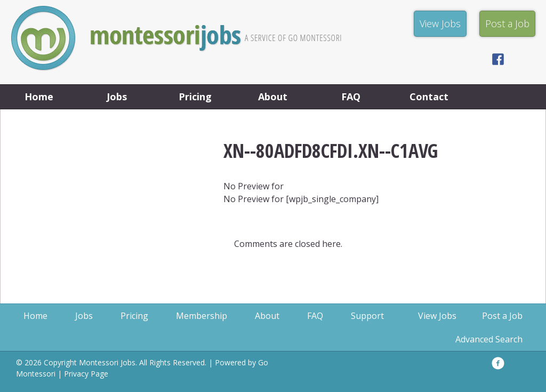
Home (39, 97)
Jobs (117, 97)
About (273, 97)
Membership (202, 316)
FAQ (351, 97)
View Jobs (437, 316)
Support (367, 316)
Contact (429, 97)
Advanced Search (489, 339)
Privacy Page (86, 374)
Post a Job (502, 316)
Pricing (195, 97)
